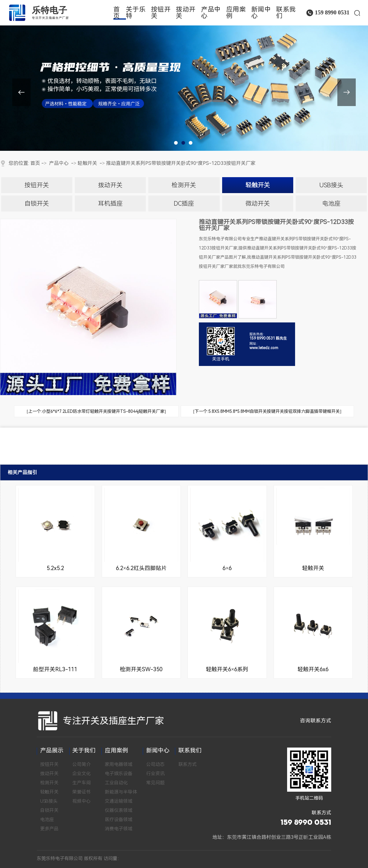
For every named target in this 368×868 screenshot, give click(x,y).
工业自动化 (116, 783)
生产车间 (82, 783)
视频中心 (82, 801)
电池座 (331, 204)
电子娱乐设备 (119, 774)
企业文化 (82, 774)
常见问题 (155, 783)
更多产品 (49, 829)
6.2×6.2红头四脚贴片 (141, 568)
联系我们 (286, 13)
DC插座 (184, 204)
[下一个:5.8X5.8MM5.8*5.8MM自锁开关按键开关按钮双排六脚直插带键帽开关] (267, 411)
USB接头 (331, 185)
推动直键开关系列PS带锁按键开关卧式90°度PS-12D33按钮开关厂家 (181, 163)
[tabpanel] (184, 75)
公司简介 (82, 764)
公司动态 (155, 764)
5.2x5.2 (55, 568)
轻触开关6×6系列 (227, 669)
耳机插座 (110, 204)
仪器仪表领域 (119, 810)
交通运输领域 (119, 801)
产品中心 (211, 13)
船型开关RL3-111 (55, 669)
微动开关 (258, 204)
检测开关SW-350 (141, 669)
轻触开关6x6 (313, 669)
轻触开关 (87, 163)
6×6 (227, 568)
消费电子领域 (119, 829)
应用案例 (236, 13)
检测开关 (184, 185)
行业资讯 (155, 774)
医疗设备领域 (119, 820)
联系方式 (188, 764)
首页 (117, 13)
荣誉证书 (82, 792)
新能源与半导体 (121, 792)
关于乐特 (136, 13)
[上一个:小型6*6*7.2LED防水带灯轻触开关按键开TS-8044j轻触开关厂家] (96, 411)
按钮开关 (161, 13)
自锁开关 (37, 204)
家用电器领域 (119, 764)
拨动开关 (186, 13)
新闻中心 (261, 13)
